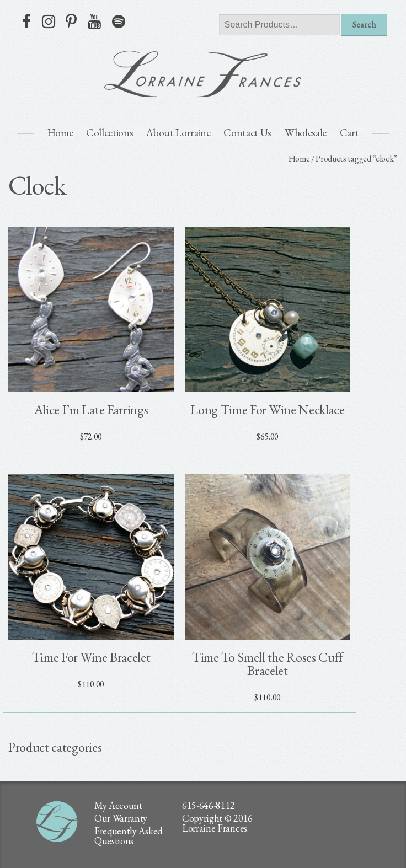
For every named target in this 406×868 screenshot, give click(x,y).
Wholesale (306, 133)
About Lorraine (178, 133)
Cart (349, 133)
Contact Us (247, 133)
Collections (109, 133)
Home (60, 133)
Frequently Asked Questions (129, 836)
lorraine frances (203, 74)
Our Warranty (121, 818)
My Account (118, 805)
